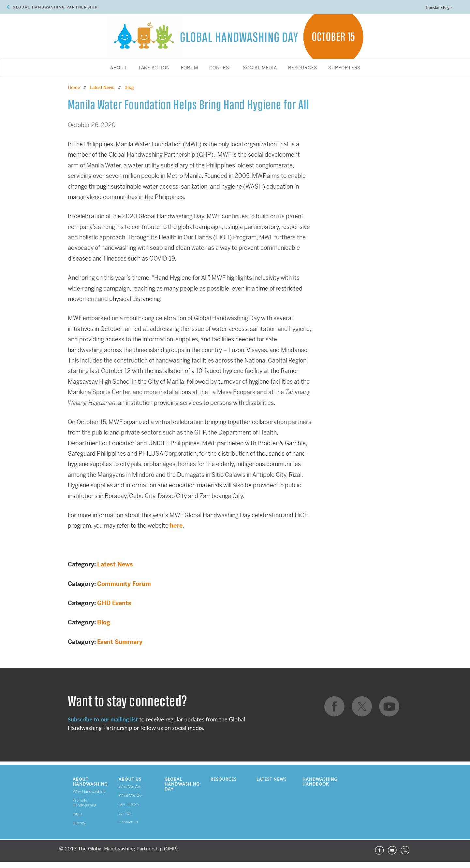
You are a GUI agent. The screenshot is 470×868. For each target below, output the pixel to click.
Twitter (405, 850)
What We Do (130, 795)
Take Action (154, 68)
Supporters (344, 68)
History (79, 823)
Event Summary (120, 642)
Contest (221, 68)
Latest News (115, 564)
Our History (129, 804)
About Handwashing (90, 782)
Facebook (379, 850)
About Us (130, 779)
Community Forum (124, 584)
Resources (303, 68)
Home (74, 87)
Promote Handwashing (84, 803)
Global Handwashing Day (182, 784)
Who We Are (130, 786)
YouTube (392, 850)
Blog (104, 622)
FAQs (77, 814)
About (119, 68)
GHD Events (114, 603)
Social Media (260, 68)
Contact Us (128, 822)
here (176, 526)
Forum (190, 68)
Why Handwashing (89, 791)
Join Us (125, 813)
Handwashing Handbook (320, 782)
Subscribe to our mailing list (103, 719)
